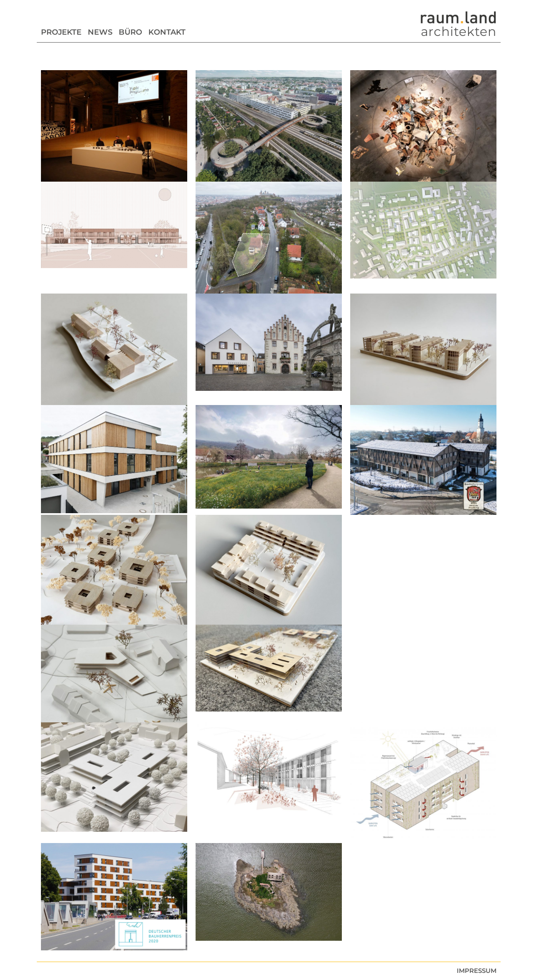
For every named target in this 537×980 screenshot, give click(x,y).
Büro (130, 32)
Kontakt (167, 32)
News (100, 32)
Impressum (477, 971)
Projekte (61, 32)
